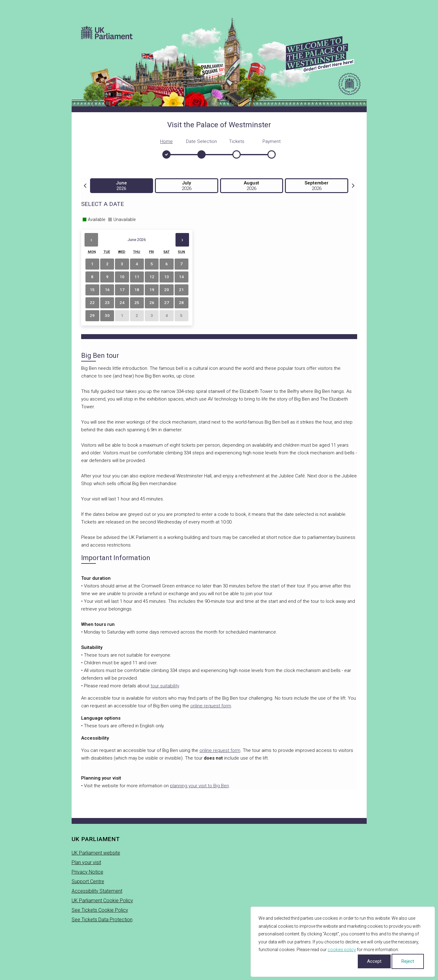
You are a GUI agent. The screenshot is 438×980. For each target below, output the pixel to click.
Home (166, 141)
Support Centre (88, 881)
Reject (408, 961)
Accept (374, 961)
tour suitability (165, 686)
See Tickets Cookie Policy (100, 910)
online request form (211, 706)
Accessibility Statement (97, 891)
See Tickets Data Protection (102, 920)
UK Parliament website (96, 853)
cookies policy (342, 950)
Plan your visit (86, 862)
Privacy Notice (87, 872)
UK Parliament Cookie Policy (102, 901)
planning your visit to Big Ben (199, 786)
